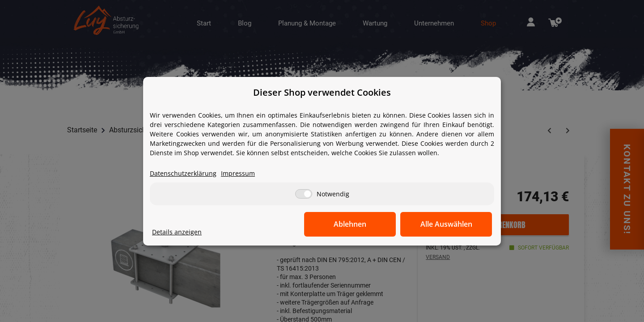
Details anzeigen (177, 232)
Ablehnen (354, 224)
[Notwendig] (304, 194)
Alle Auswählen (447, 224)
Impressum (238, 173)
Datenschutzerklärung (183, 173)
